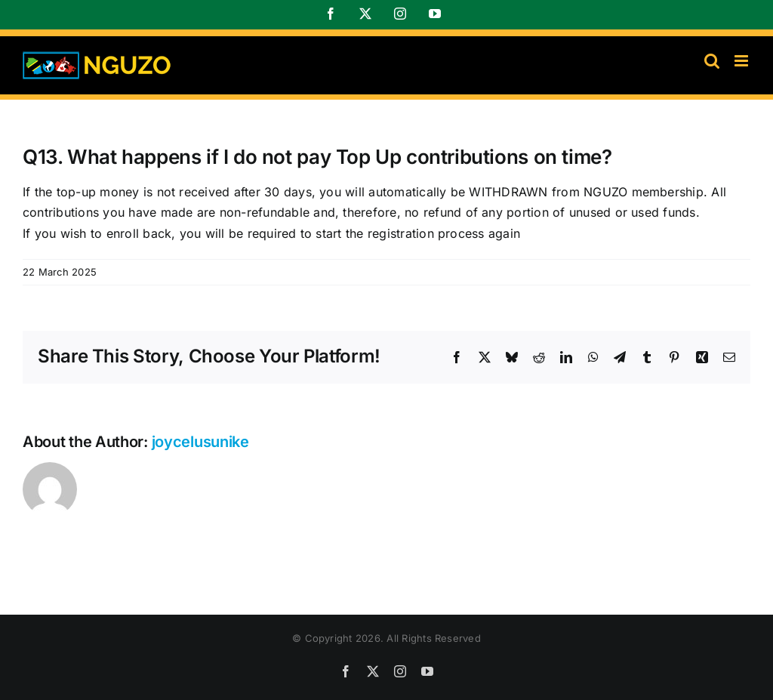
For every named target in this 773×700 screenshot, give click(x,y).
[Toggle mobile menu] (742, 61)
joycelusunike (200, 442)
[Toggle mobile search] (712, 61)
